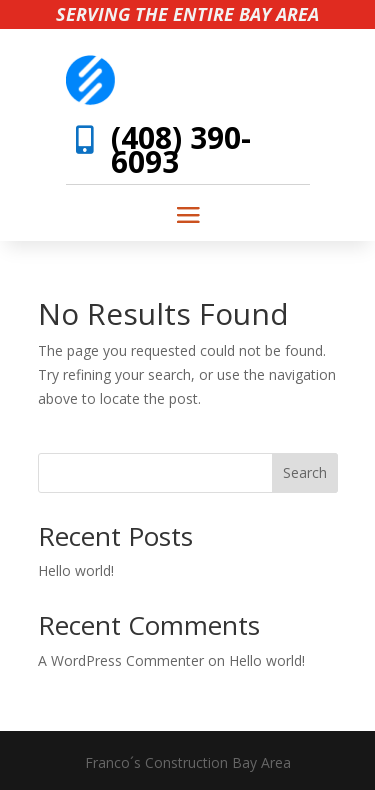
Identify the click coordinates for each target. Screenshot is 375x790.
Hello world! (76, 570)
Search (305, 472)
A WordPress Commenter (121, 660)
